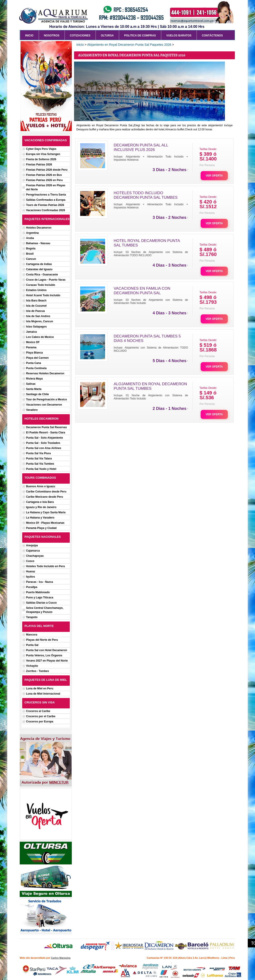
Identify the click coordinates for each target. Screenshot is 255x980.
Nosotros (52, 36)
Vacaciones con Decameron (44, 405)
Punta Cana (34, 363)
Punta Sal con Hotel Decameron (47, 650)
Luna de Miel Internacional (43, 694)
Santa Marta (34, 389)
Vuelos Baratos (179, 36)
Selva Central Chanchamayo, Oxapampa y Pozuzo (45, 610)
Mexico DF (33, 342)
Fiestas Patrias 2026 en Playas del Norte (46, 187)
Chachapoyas (35, 556)
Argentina (32, 233)
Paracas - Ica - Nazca (40, 582)
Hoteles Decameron (39, 228)
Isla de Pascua (35, 311)
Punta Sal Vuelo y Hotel (41, 469)
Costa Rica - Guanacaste (42, 275)
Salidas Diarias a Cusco (41, 603)
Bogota (31, 249)
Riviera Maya (34, 379)
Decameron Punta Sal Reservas (46, 427)
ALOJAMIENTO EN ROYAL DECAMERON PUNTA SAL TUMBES (150, 386)
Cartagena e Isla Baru (40, 502)
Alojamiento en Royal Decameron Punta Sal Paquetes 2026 (129, 45)
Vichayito (32, 666)
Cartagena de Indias (39, 264)
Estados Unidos (36, 290)
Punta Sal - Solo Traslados (43, 443)
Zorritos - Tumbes (37, 671)
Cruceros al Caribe (38, 711)
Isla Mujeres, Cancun (40, 321)
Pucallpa (32, 587)
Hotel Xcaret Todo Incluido (43, 295)
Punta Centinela (36, 368)
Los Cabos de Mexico (40, 337)
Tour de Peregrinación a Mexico (47, 399)
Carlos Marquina (61, 958)
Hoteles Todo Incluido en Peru (46, 566)
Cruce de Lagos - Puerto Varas (46, 280)
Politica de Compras (140, 36)
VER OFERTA (214, 176)
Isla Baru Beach (36, 301)
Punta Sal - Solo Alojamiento (45, 438)
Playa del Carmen (37, 358)
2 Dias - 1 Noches (170, 409)
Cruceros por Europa (40, 722)
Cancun (31, 259)
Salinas (31, 384)
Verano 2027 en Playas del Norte (47, 661)
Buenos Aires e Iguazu (41, 486)
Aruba (30, 238)
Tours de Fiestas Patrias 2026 (45, 205)
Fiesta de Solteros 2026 (41, 159)
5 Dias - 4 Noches (170, 361)
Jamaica (31, 332)
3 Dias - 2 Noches (170, 170)
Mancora (32, 635)
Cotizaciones (80, 36)
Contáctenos (212, 36)
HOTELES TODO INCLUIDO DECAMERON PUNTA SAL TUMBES (146, 195)
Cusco (30, 561)
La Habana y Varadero (40, 518)
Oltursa (107, 36)
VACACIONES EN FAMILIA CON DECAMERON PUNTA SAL (142, 291)
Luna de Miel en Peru (40, 688)
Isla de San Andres (38, 316)
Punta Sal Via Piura (38, 453)
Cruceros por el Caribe (41, 716)
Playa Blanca (34, 353)
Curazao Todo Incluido (41, 285)
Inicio (29, 36)
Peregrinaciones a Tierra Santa (46, 195)
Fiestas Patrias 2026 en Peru (44, 180)
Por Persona (207, 165)
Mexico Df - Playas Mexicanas (45, 523)
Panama (31, 347)
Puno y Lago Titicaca (40, 598)
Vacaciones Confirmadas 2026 (46, 210)
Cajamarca (33, 551)
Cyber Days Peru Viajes (41, 149)
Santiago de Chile (37, 394)
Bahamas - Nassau (38, 243)
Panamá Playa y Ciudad (41, 528)
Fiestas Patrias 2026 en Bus (44, 175)
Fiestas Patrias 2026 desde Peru (47, 170)
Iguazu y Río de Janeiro (41, 507)
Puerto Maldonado (38, 592)
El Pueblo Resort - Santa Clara (46, 433)
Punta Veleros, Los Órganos (44, 655)
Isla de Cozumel (36, 306)
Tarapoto (32, 617)
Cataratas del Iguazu (39, 269)
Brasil (30, 254)
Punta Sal (32, 645)
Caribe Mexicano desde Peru (45, 497)
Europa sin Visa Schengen (43, 154)
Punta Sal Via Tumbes (40, 464)
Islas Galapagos (36, 327)
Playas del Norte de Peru (42, 640)
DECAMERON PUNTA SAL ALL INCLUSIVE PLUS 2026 (141, 147)
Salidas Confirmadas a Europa (46, 200)
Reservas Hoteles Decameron (45, 373)
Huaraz (31, 571)
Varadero (32, 410)
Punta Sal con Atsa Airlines (44, 448)
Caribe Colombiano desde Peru (46, 492)
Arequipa (32, 545)
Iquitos (30, 577)
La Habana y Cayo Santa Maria (46, 512)
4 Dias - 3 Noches (170, 265)
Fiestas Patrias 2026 (39, 165)
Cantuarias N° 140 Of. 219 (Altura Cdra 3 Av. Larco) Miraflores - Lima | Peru (191, 958)
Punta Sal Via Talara (39, 459)
